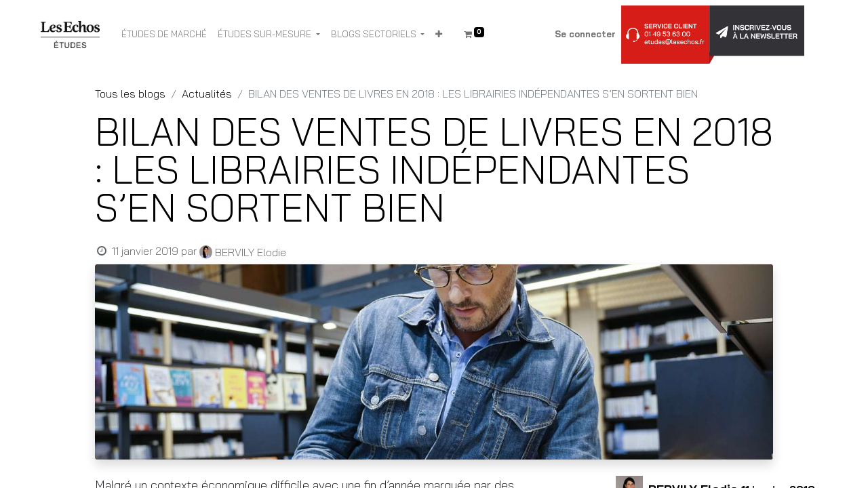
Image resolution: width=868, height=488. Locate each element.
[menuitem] (164, 35)
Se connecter (585, 34)
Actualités (207, 94)
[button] (439, 35)
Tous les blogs (130, 94)
